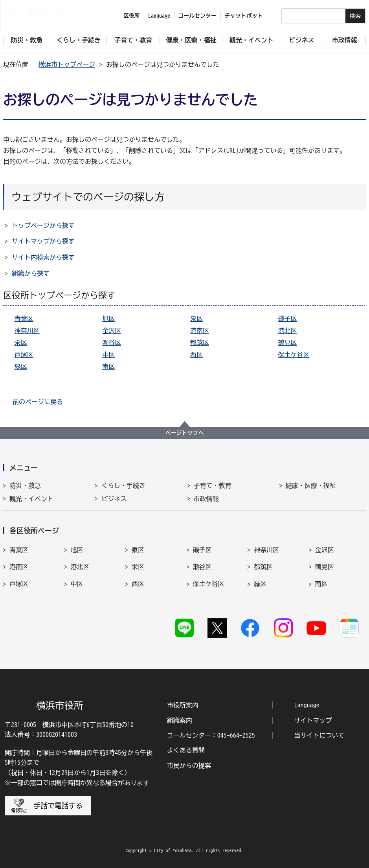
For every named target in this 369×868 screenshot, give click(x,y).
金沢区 (112, 331)
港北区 (287, 331)
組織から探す (31, 273)
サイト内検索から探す (43, 257)
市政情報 (206, 499)
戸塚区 (24, 355)
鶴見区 (287, 342)
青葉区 (24, 319)
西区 (196, 355)
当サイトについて (319, 735)
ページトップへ (185, 433)
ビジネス (114, 499)
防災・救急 (25, 485)
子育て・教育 (213, 485)
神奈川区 (27, 331)
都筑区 (200, 342)
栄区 (21, 342)
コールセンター (197, 16)
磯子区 (287, 319)
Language (307, 705)
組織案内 (180, 720)
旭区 (108, 319)
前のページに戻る (38, 402)
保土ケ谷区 (294, 355)
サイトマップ (313, 720)
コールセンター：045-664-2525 (211, 735)
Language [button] (159, 16)
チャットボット (244, 16)
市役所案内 (183, 705)
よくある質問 (186, 750)
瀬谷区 (112, 342)
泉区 (196, 319)
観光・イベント (31, 499)
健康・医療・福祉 (311, 485)
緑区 (21, 366)
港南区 (200, 331)
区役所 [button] (132, 16)
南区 (108, 366)
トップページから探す (43, 225)
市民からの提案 (189, 765)
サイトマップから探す (43, 241)
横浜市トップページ (67, 64)
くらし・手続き (123, 485)
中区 (108, 355)
